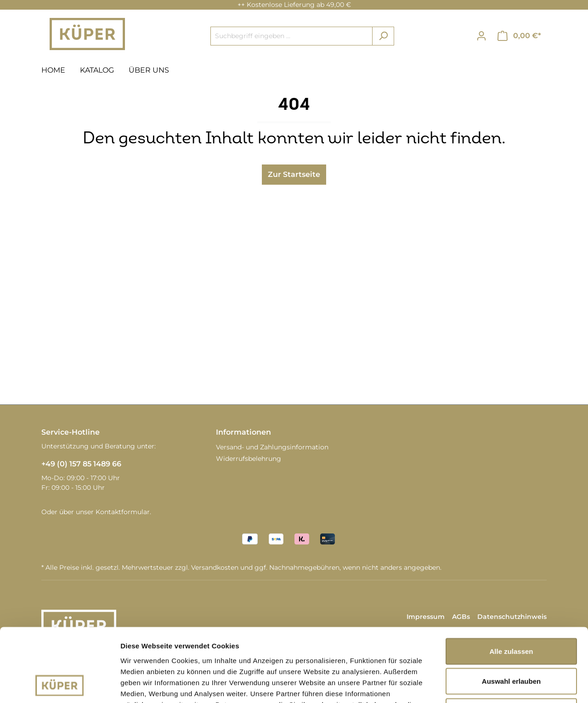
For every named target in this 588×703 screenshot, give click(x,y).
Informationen (243, 432)
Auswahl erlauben (511, 613)
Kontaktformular (123, 512)
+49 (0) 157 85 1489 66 (81, 464)
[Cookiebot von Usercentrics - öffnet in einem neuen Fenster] (59, 685)
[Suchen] (383, 36)
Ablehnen (511, 643)
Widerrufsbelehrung (249, 459)
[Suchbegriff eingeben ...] (291, 36)
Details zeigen (489, 685)
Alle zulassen (511, 582)
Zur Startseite (294, 174)
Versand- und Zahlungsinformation (272, 447)
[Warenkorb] (519, 36)
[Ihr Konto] (481, 36)
